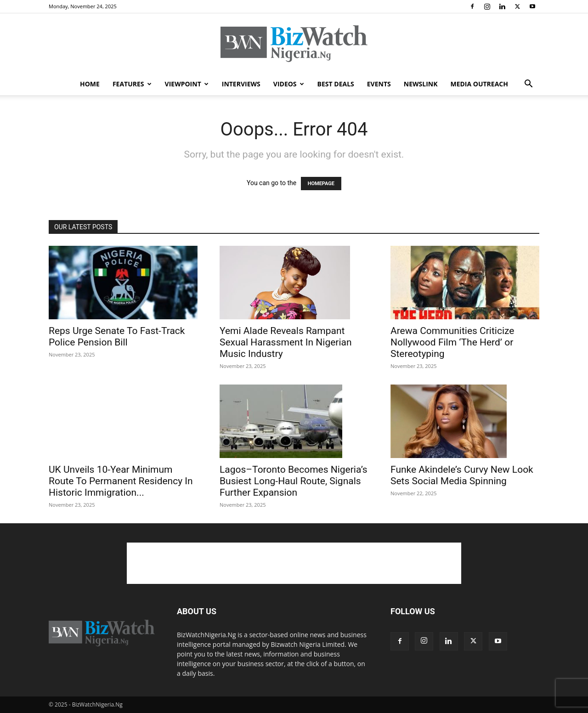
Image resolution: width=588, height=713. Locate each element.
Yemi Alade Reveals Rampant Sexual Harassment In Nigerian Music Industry (286, 342)
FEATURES (132, 84)
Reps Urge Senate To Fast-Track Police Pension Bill (117, 337)
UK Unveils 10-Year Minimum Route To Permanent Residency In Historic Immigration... (121, 481)
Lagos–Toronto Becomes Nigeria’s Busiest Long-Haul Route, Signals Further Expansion (294, 481)
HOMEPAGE (321, 184)
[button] (528, 85)
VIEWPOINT (187, 84)
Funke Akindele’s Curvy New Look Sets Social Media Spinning (462, 475)
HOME (90, 84)
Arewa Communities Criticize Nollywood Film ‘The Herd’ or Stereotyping (452, 342)
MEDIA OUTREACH (479, 84)
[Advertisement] (294, 563)
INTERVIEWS (241, 84)
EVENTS (379, 84)
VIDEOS (289, 84)
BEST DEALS (336, 84)
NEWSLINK (421, 84)
